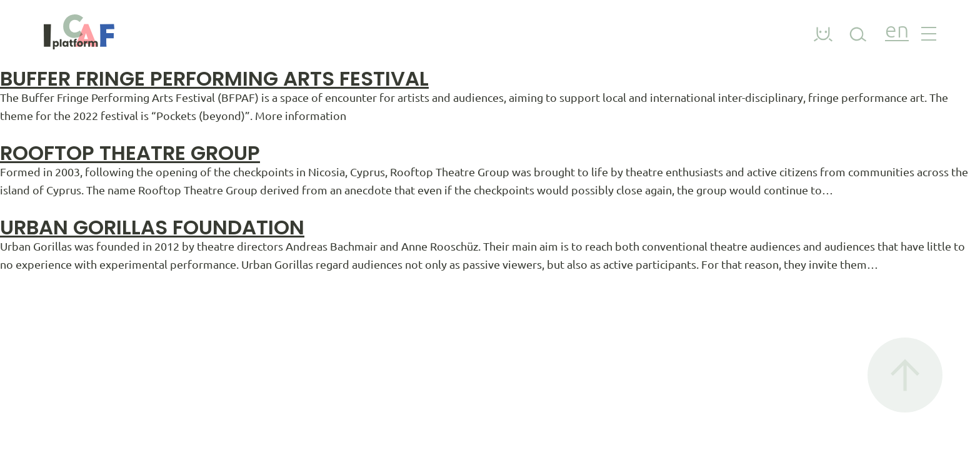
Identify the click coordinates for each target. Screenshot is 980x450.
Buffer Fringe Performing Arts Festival (214, 78)
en (897, 32)
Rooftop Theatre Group (130, 153)
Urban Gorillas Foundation (152, 227)
